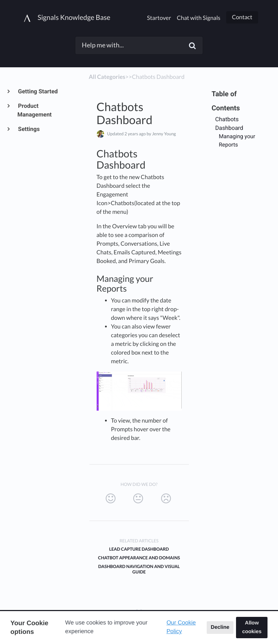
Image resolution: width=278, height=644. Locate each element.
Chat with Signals (199, 18)
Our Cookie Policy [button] (181, 627)
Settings (29, 129)
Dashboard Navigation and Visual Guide (139, 569)
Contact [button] (242, 17)
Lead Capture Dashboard (139, 549)
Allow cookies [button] (252, 627)
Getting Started (38, 91)
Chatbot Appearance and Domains (139, 558)
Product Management (35, 110)
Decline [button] (220, 627)
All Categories (107, 77)
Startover (159, 18)
